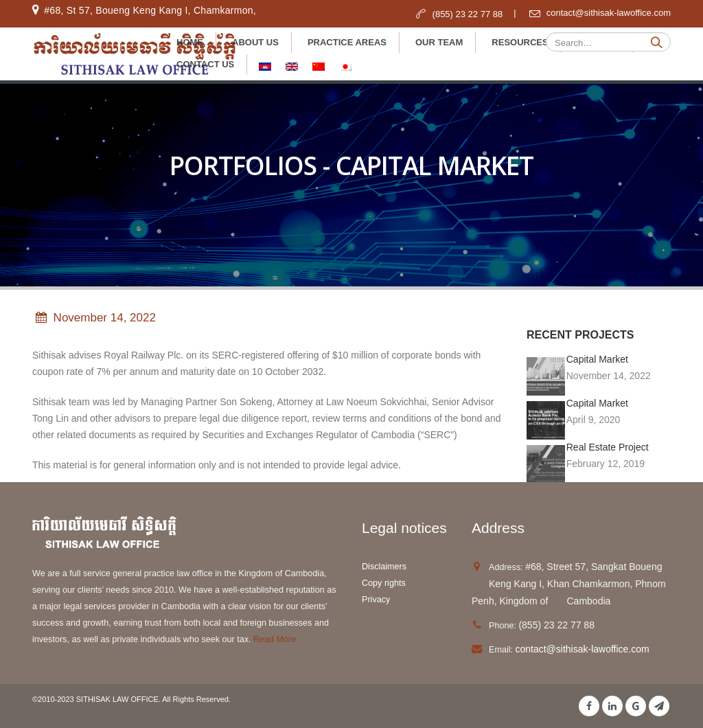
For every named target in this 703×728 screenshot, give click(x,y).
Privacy (376, 600)
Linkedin (612, 706)
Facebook (589, 706)
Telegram (659, 706)
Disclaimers (384, 567)
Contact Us (205, 64)
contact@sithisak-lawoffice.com (582, 649)
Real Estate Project (608, 447)
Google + (636, 706)
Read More (274, 639)
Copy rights (385, 583)
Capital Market (597, 359)
